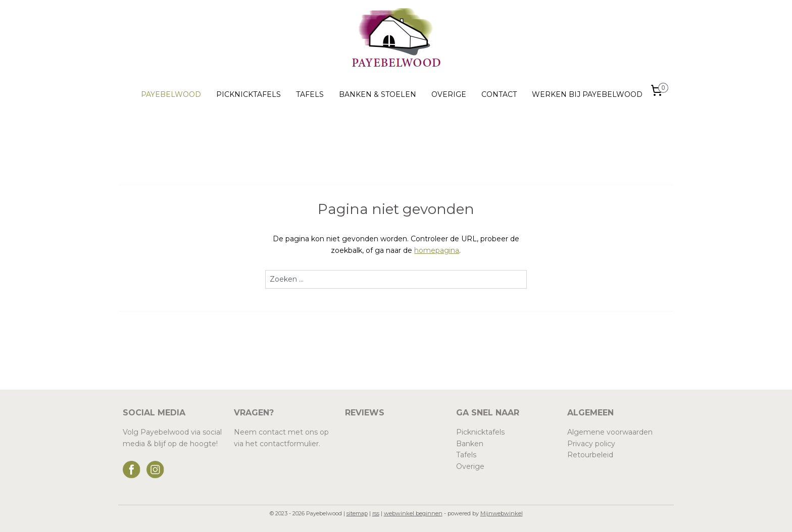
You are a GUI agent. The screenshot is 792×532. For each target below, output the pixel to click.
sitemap (357, 513)
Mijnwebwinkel (502, 513)
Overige (470, 466)
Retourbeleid (590, 455)
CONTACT (499, 94)
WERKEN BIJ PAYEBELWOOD (587, 94)
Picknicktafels (480, 432)
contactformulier (289, 444)
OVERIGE (449, 94)
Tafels (466, 455)
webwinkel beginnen (413, 513)
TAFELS (310, 94)
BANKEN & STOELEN (378, 94)
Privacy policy (591, 444)
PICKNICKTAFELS (249, 94)
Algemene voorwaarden (610, 432)
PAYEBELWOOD (171, 94)
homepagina (437, 250)
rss (376, 513)
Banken (470, 444)
